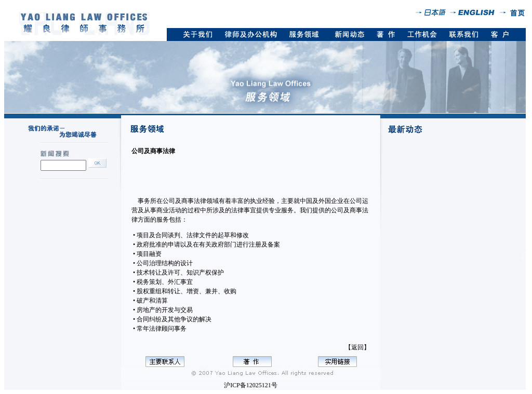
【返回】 (357, 347)
